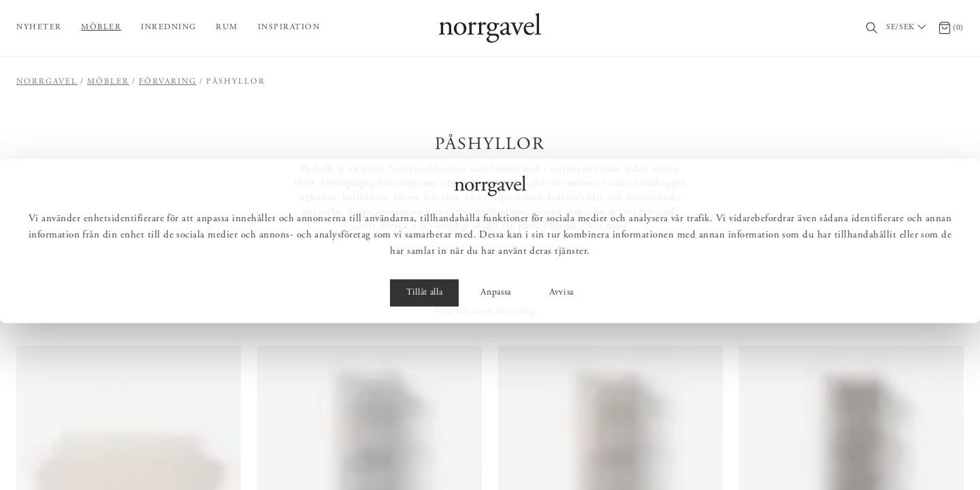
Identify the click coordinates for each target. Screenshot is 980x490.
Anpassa (496, 460)
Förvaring (168, 82)
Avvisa (561, 460)
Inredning (169, 27)
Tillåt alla (424, 460)
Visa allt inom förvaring (485, 312)
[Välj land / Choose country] (908, 28)
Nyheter (39, 27)
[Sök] (872, 28)
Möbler (101, 27)
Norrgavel (47, 82)
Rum (227, 27)
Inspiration (289, 27)
